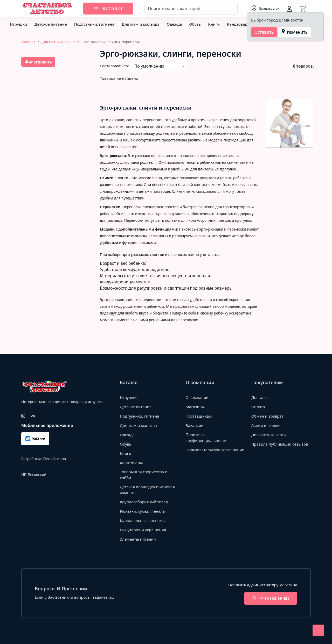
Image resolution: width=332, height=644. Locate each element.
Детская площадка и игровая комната (147, 490)
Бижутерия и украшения (143, 530)
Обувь (195, 24)
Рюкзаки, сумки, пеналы (143, 511)
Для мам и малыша (141, 24)
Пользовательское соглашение (215, 450)
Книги (214, 24)
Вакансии (194, 425)
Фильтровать (38, 62)
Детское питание (50, 24)
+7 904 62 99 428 (271, 598)
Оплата (258, 407)
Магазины (195, 407)
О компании (197, 397)
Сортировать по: (114, 66)
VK (33, 416)
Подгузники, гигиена (94, 24)
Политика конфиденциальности (206, 437)
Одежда (174, 24)
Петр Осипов (54, 459)
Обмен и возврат (267, 416)
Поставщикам (199, 416)
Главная (28, 42)
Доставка (260, 397)
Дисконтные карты (269, 435)
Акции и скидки (266, 425)
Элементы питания (138, 539)
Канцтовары (239, 24)
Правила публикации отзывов (280, 444)
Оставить (264, 32)
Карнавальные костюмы (143, 520)
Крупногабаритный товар (144, 502)
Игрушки (18, 24)
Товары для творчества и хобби (144, 475)
